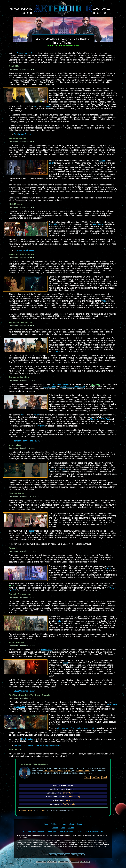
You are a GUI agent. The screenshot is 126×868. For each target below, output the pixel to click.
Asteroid (53, 855)
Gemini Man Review (23, 134)
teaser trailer (111, 704)
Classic (61, 855)
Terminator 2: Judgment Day (73, 387)
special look (20, 707)
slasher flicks (46, 650)
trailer (51, 163)
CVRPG (68, 771)
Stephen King (75, 797)
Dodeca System (83, 771)
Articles (31, 810)
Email (104, 777)
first (36, 106)
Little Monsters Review (24, 250)
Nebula (74, 855)
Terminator (95, 384)
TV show (41, 426)
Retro (67, 855)
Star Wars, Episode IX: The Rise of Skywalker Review (37, 745)
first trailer (53, 224)
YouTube (96, 777)
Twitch (87, 777)
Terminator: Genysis (60, 384)
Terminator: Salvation (99, 419)
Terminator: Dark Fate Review (27, 441)
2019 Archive (41, 810)
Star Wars (13, 586)
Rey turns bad (27, 739)
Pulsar (81, 855)
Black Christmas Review (24, 691)
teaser (102, 161)
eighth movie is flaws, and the (71, 728)
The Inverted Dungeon (53, 771)
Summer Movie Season (27, 53)
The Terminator (49, 387)
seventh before (90, 728)
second (48, 106)
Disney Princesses (71, 793)
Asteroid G (22, 810)
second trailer (98, 224)
